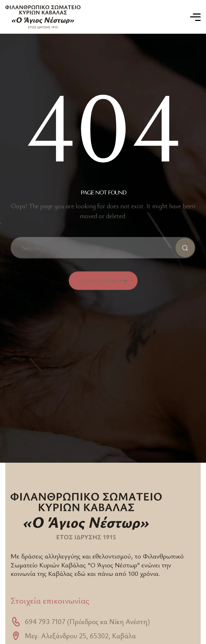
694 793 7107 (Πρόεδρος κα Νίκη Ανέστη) (87, 621)
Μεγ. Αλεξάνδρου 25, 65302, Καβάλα (80, 636)
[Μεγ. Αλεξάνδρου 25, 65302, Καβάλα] (16, 636)
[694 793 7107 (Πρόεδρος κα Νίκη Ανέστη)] (16, 622)
